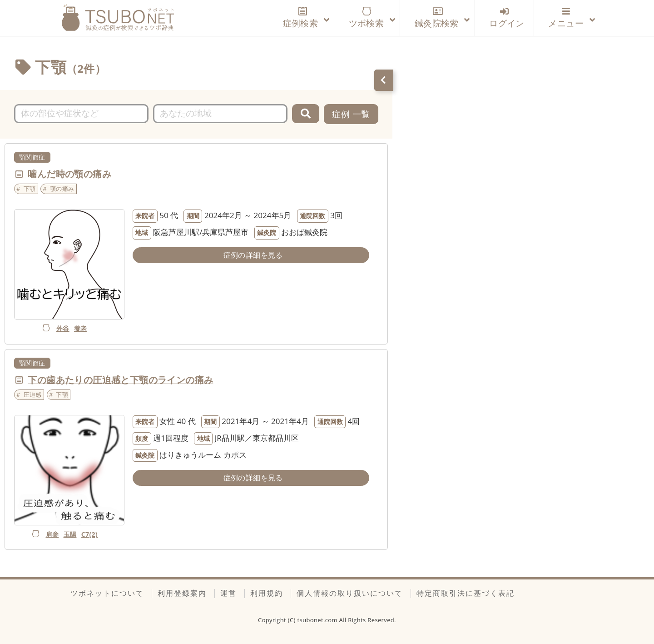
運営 (228, 593)
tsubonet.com (318, 620)
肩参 (52, 534)
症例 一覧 (351, 114)
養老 (81, 328)
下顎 (30, 189)
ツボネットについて (107, 593)
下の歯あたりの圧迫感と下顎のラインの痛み (120, 380)
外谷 (63, 328)
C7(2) (89, 534)
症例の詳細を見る (253, 255)
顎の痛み (62, 189)
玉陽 (70, 534)
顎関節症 (32, 157)
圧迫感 (33, 394)
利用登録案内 (182, 593)
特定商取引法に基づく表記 (466, 593)
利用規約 (267, 593)
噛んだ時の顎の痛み (69, 174)
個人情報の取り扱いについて (350, 593)
